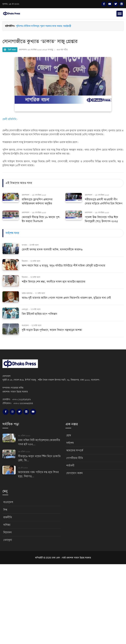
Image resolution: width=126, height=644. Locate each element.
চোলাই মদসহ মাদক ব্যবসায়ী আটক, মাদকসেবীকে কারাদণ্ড (52, 250)
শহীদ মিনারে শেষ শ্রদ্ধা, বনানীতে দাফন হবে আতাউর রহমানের (53, 282)
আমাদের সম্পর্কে (75, 450)
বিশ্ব (5, 510)
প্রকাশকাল (26, 195)
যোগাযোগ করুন (74, 473)
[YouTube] (110, 4)
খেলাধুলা (25, 309)
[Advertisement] (63, 604)
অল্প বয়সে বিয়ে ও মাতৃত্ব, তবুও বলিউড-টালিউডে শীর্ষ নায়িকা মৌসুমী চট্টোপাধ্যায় (63, 266)
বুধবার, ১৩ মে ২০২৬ (11, 4)
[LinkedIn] (122, 4)
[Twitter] (116, 4)
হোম (69, 435)
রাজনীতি (8, 517)
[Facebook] (104, 4)
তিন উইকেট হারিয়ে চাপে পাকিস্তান (39, 314)
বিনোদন (25, 261)
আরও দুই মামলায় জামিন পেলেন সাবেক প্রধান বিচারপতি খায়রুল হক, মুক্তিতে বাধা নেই (66, 298)
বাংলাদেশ (26, 325)
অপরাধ (25, 245)
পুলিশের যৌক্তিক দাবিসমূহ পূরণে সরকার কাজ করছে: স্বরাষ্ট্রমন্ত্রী (44, 26)
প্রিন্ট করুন (10, 50)
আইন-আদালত (27, 293)
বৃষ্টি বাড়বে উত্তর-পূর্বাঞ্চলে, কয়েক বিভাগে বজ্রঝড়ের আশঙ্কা (52, 330)
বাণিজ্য (7, 525)
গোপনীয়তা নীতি (75, 458)
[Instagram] (12, 412)
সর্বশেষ (70, 443)
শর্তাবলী (70, 466)
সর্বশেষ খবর (12, 233)
